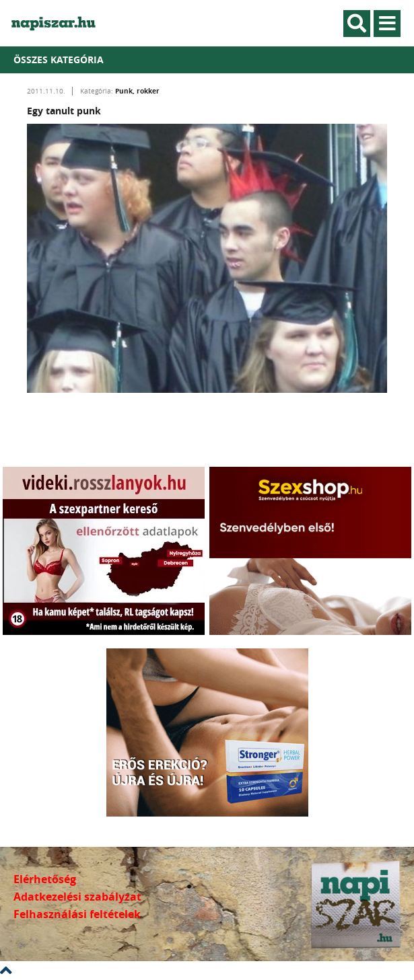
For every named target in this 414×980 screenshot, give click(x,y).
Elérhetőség (45, 879)
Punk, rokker (137, 91)
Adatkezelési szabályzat (77, 897)
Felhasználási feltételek (77, 914)
